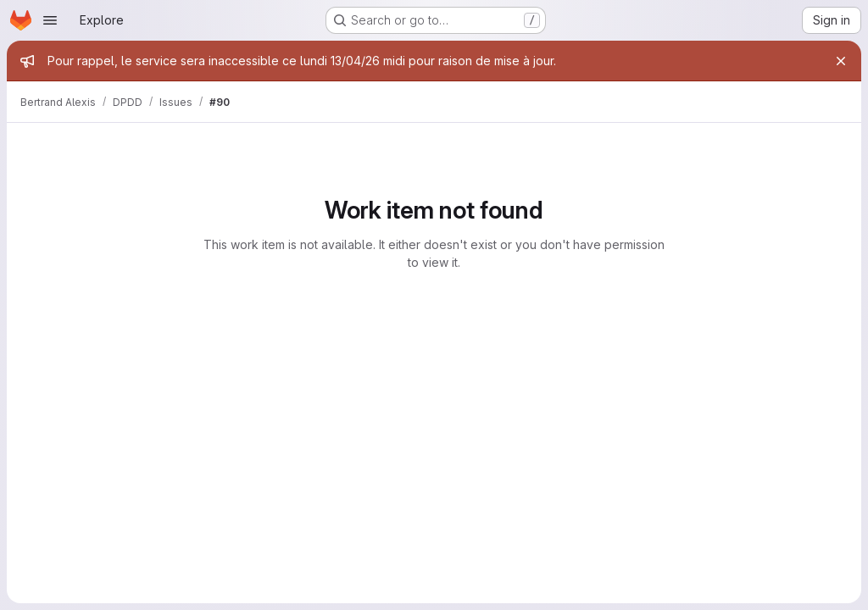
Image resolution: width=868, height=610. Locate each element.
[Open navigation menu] (50, 20)
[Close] (841, 61)
